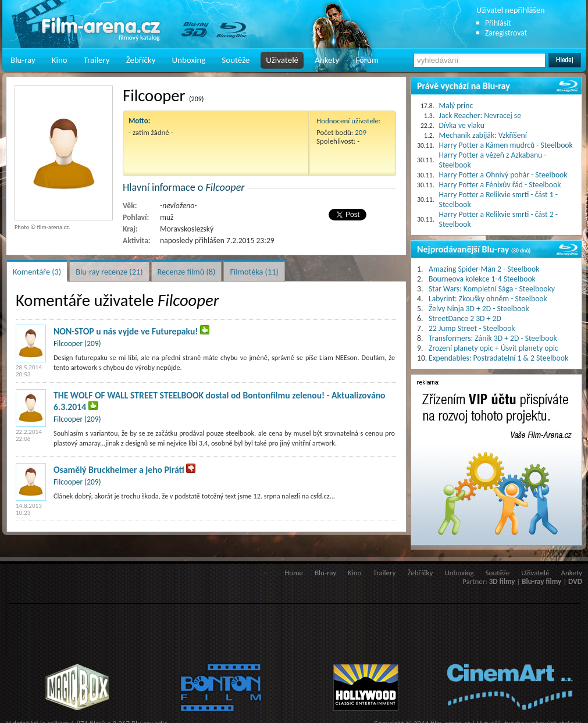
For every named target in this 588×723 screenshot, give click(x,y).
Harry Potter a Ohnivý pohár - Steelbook (503, 175)
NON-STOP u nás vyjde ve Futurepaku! (126, 331)
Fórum (367, 60)
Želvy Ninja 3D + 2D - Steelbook (479, 309)
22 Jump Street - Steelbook (472, 328)
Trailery (97, 60)
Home (294, 573)
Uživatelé (282, 60)
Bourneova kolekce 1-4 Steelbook (482, 279)
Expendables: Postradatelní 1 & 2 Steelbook (498, 358)
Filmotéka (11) (254, 272)
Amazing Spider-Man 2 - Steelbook (484, 269)
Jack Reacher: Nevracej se (480, 115)
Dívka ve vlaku (462, 125)
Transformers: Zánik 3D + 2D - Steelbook (493, 338)
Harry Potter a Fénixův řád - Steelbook (500, 185)
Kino (60, 60)
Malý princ (456, 106)
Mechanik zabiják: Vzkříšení (483, 135)
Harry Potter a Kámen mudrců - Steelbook (506, 145)
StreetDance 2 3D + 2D (465, 318)
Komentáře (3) (37, 272)
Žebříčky (141, 60)
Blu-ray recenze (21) (109, 272)
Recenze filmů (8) (187, 272)
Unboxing (188, 60)
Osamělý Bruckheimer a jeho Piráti (119, 470)
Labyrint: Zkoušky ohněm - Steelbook (488, 299)
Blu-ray (23, 60)
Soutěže (236, 60)
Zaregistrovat (506, 33)
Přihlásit (498, 23)
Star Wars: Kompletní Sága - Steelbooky (492, 289)
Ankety (327, 60)
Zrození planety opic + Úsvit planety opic (493, 348)
